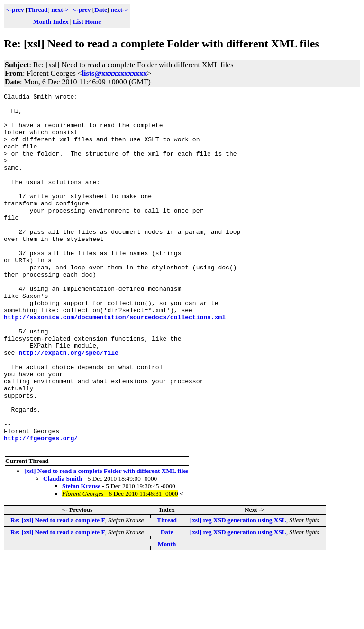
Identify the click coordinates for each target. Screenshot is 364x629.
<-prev (15, 10)
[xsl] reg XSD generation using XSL (238, 591)
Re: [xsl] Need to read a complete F (58, 591)
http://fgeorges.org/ (41, 508)
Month (167, 615)
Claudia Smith (63, 550)
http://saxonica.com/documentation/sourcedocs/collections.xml (115, 362)
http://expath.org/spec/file (68, 405)
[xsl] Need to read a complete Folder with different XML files (106, 542)
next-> (60, 10)
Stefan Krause (81, 557)
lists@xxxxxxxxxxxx (115, 73)
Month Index (51, 22)
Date (101, 10)
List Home (87, 22)
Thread (37, 10)
